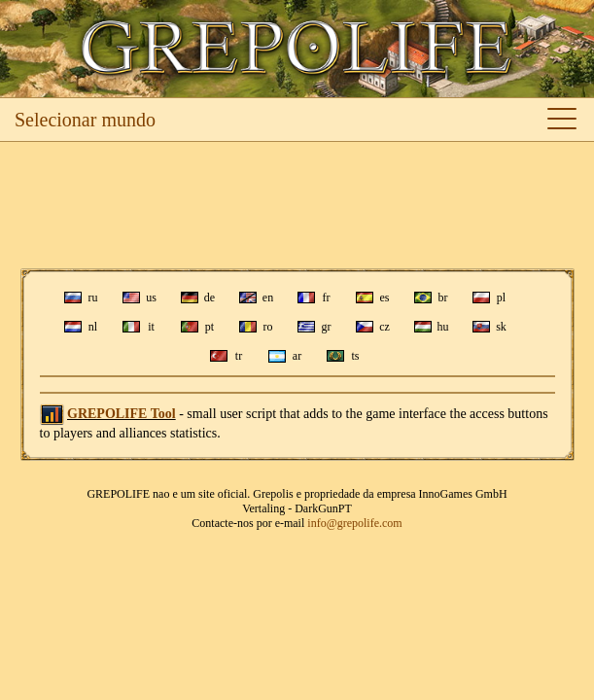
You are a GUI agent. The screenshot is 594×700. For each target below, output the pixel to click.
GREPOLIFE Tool (122, 414)
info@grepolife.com (354, 523)
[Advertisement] (297, 205)
